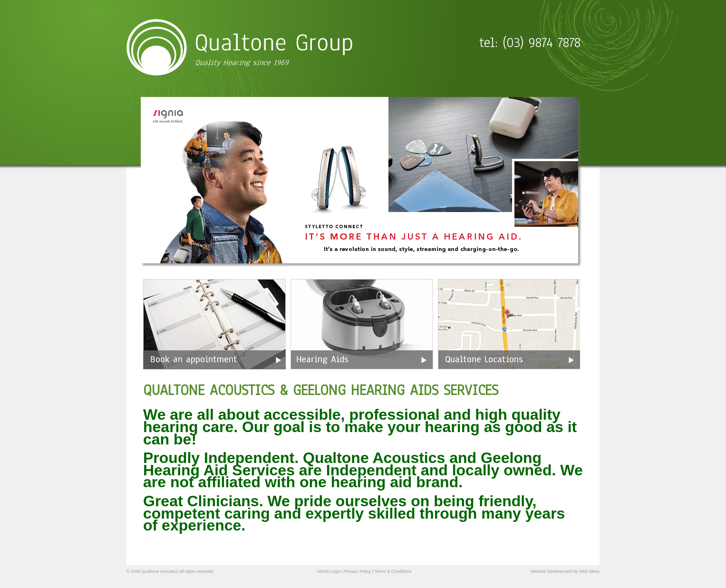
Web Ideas (589, 571)
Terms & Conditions (393, 571)
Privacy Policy (358, 571)
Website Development (552, 571)
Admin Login (329, 571)
